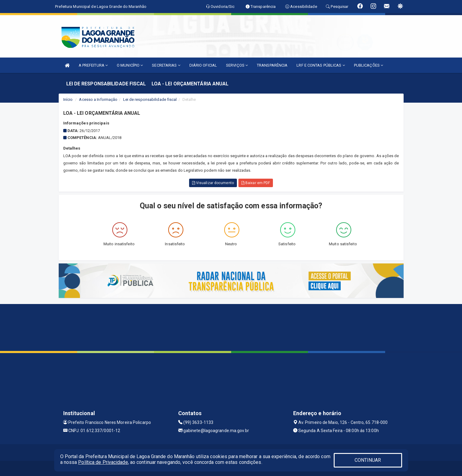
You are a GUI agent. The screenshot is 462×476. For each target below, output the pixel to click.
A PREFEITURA (93, 65)
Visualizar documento (213, 183)
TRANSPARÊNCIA (272, 65)
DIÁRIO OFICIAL (203, 65)
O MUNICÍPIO (130, 65)
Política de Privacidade (103, 462)
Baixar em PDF (256, 183)
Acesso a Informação (98, 99)
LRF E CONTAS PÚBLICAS (321, 65)
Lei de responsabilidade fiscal (150, 99)
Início (68, 99)
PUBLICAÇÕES (369, 65)
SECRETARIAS (166, 65)
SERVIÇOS (237, 65)
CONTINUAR (368, 460)
